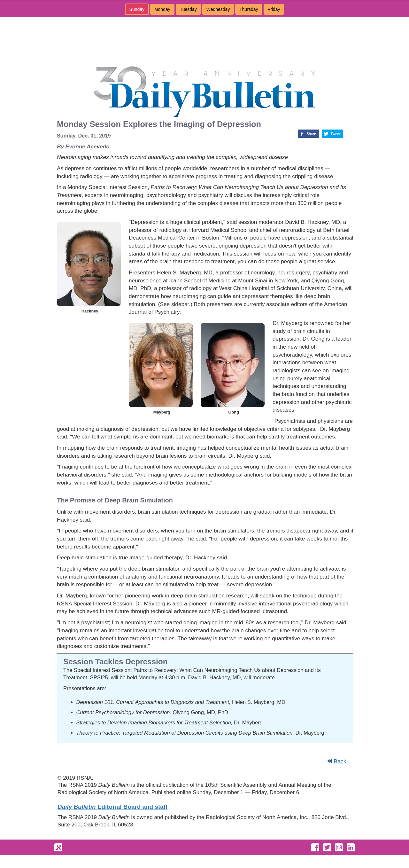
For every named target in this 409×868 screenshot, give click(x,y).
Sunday (137, 9)
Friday (274, 9)
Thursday (249, 9)
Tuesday (188, 9)
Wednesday (218, 9)
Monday (162, 9)
